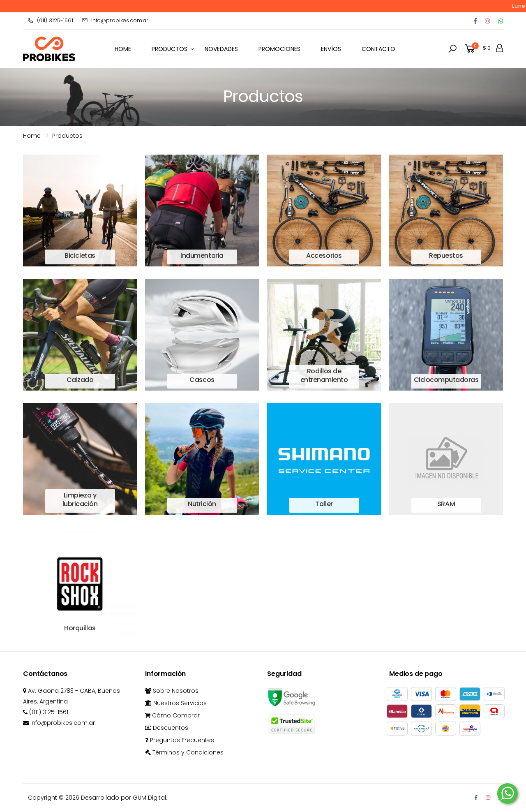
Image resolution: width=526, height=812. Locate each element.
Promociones (279, 49)
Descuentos (167, 728)
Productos (170, 49)
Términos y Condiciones (184, 752)
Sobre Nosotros (172, 691)
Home (32, 136)
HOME (123, 49)
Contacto (378, 49)
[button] (452, 49)
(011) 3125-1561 (50, 20)
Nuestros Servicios (176, 703)
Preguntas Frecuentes (180, 740)
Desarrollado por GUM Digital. (124, 798)
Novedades (221, 49)
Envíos (331, 49)
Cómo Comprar (172, 715)
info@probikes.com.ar (115, 20)
